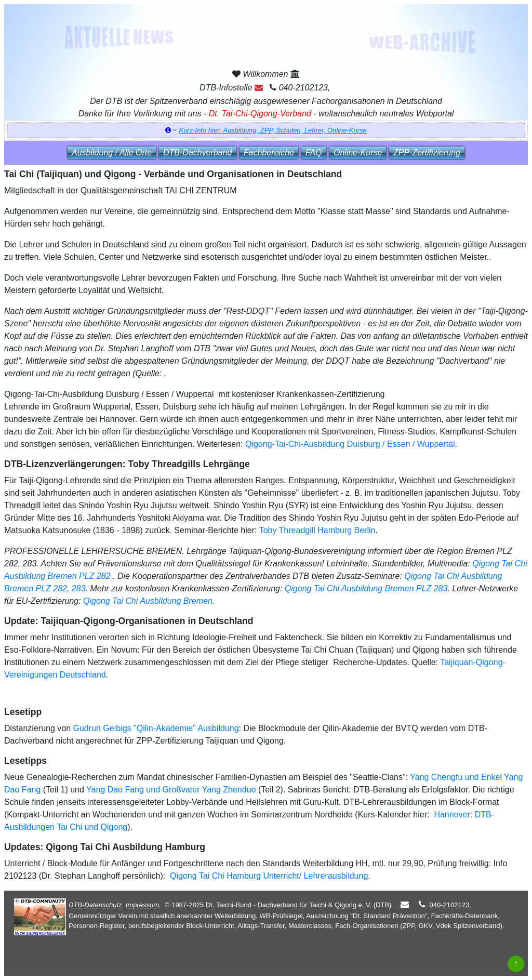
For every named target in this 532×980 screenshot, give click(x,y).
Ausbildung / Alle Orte (112, 153)
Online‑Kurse (358, 153)
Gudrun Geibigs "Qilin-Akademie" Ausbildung (156, 728)
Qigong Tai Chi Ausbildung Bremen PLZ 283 (366, 588)
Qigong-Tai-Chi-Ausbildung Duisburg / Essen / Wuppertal (350, 444)
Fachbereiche (269, 153)
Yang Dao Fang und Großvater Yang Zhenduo (171, 790)
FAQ (314, 153)
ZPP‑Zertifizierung (427, 153)
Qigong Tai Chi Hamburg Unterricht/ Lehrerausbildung (268, 876)
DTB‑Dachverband (198, 153)
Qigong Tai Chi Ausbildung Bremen (148, 601)
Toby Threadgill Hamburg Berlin (317, 530)
